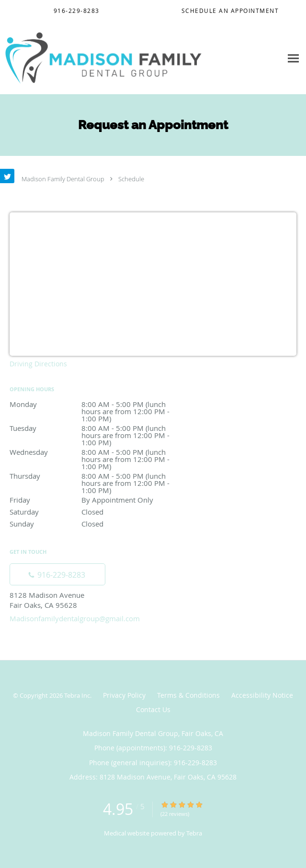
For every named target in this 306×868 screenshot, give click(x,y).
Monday (93, 405)
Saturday (93, 512)
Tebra (194, 833)
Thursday (93, 477)
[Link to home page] (141, 58)
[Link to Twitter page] (7, 176)
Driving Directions (38, 364)
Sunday (93, 524)
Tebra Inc (77, 695)
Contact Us (153, 709)
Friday (93, 500)
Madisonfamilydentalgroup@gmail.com (75, 618)
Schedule (131, 179)
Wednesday (93, 453)
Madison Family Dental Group (63, 179)
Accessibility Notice (262, 695)
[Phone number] (57, 574)
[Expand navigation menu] (293, 58)
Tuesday (93, 429)
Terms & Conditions (188, 695)
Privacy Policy (124, 695)
